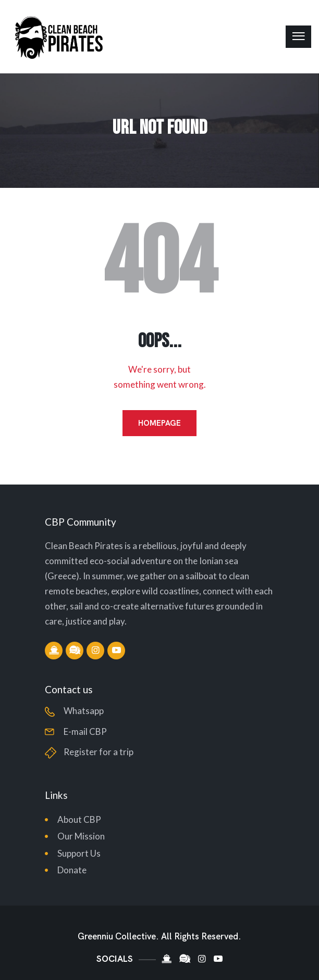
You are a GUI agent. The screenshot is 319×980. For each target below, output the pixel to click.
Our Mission (81, 836)
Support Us (79, 853)
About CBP (79, 819)
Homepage (159, 423)
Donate (72, 870)
